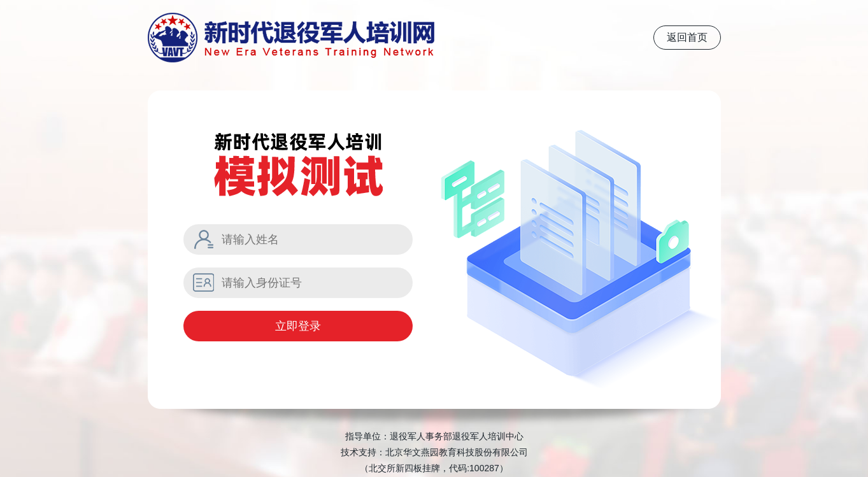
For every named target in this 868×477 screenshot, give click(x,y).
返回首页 (687, 37)
